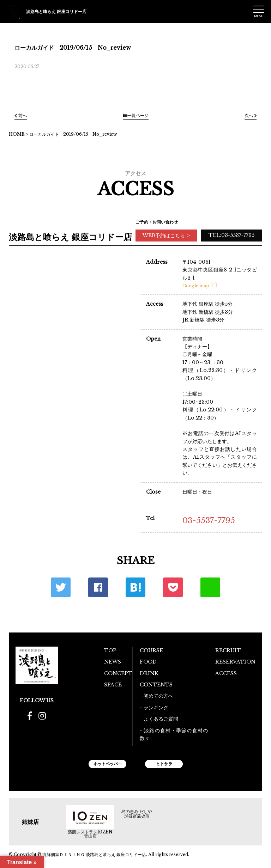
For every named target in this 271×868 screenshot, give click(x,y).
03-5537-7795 (209, 521)
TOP (110, 650)
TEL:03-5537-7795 (231, 235)
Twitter (61, 587)
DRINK (149, 673)
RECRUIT (228, 650)
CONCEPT (118, 673)
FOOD (148, 662)
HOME (17, 134)
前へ (21, 115)
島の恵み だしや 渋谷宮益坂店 (137, 814)
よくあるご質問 (161, 719)
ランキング (156, 708)
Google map (200, 286)
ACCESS (226, 673)
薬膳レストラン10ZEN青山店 (90, 834)
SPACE (113, 685)
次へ (251, 115)
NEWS (113, 662)
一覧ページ (136, 115)
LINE (210, 587)
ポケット (173, 587)
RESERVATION (235, 662)
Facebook (98, 587)
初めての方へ (158, 696)
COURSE (151, 650)
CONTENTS (156, 685)
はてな (135, 587)
